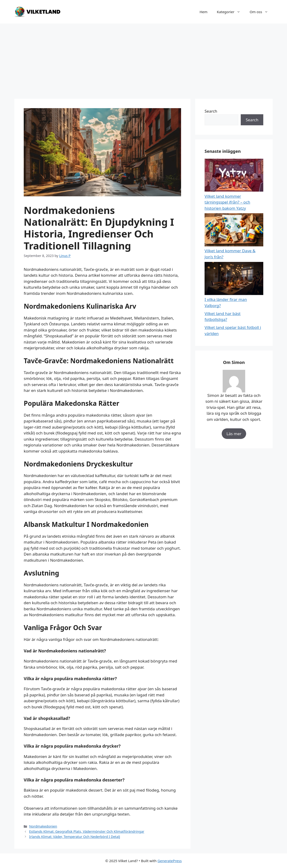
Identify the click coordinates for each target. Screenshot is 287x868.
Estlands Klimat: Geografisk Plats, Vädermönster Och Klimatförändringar (87, 831)
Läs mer (234, 434)
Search (211, 111)
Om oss (261, 12)
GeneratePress (170, 861)
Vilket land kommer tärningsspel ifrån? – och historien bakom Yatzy (227, 202)
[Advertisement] (143, 59)
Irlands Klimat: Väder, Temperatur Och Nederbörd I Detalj (75, 837)
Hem (204, 12)
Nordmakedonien (43, 826)
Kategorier (231, 12)
